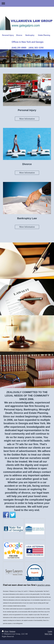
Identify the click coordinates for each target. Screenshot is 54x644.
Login (50, 631)
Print (5, 631)
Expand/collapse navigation (27, 3)
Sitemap (12, 631)
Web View (48, 634)
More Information (27, 119)
